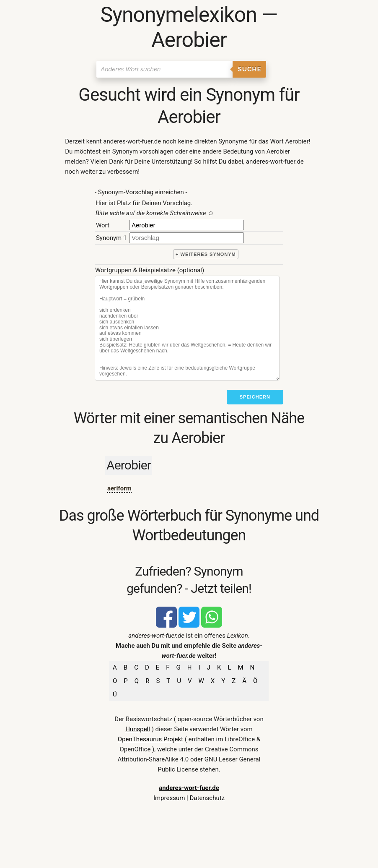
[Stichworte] (187, 328)
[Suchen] (164, 69)
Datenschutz (207, 798)
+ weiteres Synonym (206, 254)
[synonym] (187, 238)
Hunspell (138, 729)
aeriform (119, 488)
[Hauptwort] (187, 225)
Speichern (255, 397)
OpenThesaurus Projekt (150, 739)
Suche (249, 69)
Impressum (169, 798)
